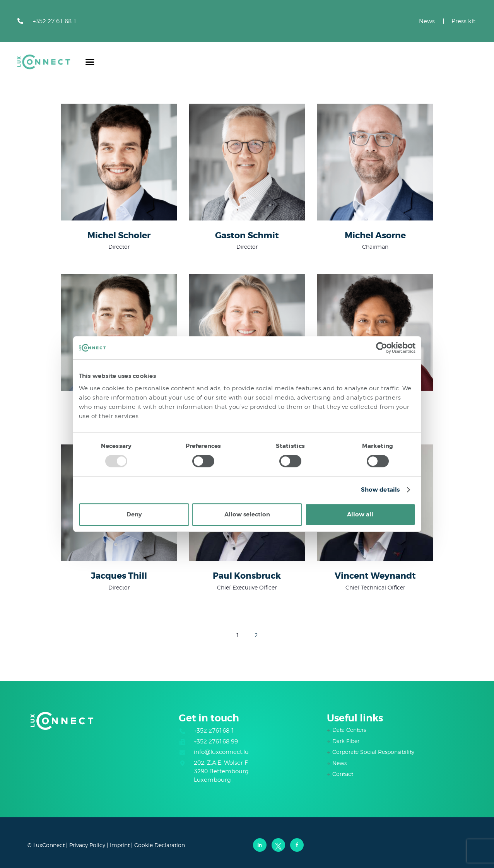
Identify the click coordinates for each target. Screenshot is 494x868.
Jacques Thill (119, 576)
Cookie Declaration (160, 845)
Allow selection (247, 514)
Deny (134, 514)
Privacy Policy (87, 845)
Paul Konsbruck (247, 576)
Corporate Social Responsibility (373, 752)
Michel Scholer (119, 236)
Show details (380, 490)
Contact (343, 774)
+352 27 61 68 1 (55, 21)
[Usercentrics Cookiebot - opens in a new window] (382, 348)
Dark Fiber (346, 741)
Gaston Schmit (247, 236)
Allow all (360, 514)
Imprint (120, 845)
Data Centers (349, 730)
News (427, 21)
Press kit (463, 21)
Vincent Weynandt (375, 576)
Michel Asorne (375, 236)
